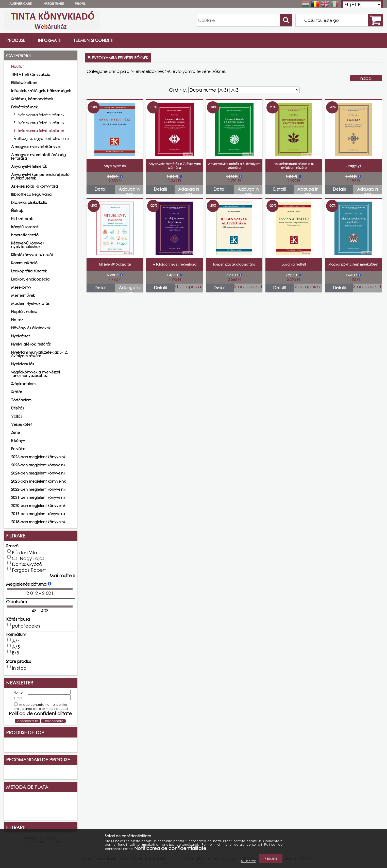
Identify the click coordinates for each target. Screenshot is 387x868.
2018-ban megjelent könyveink (38, 522)
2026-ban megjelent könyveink (38, 457)
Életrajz (17, 211)
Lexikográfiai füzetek (29, 271)
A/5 (16, 647)
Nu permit (248, 861)
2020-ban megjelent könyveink (38, 506)
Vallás (16, 416)
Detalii (101, 189)
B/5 (15, 653)
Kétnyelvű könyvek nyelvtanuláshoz (28, 245)
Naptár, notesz (24, 312)
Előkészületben (24, 83)
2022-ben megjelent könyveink (38, 489)
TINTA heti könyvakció (31, 75)
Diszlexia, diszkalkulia (29, 202)
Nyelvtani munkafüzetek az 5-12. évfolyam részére (39, 354)
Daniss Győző (27, 564)
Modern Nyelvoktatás (30, 304)
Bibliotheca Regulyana (31, 194)
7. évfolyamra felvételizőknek (39, 123)
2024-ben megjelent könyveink (38, 473)
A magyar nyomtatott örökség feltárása (38, 157)
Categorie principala (108, 71)
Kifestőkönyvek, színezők (32, 255)
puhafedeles (26, 626)
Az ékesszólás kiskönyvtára (35, 186)
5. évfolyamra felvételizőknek (39, 115)
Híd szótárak (22, 219)
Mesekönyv (21, 287)
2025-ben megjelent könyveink (38, 465)
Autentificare (20, 4)
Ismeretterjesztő (25, 235)
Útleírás (18, 408)
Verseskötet (21, 424)
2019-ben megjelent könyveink (38, 514)
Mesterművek (23, 295)
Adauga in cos (129, 190)
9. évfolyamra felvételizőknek (39, 131)
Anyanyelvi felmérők (29, 166)
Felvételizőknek (149, 71)
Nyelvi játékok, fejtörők (31, 344)
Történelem (21, 400)
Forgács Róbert (29, 570)
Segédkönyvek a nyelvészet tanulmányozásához (36, 374)
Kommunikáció (24, 263)
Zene (15, 432)
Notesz (17, 320)
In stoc (19, 668)
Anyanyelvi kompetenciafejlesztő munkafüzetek (40, 176)
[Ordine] (244, 90)
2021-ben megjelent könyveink (38, 497)
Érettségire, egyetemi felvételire (41, 138)
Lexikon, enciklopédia (30, 279)
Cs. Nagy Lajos (28, 558)
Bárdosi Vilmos (28, 552)
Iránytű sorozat (24, 227)
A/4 (16, 641)
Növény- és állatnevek (31, 328)
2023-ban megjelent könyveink (38, 481)
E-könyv (18, 441)
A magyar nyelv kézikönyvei (36, 147)
